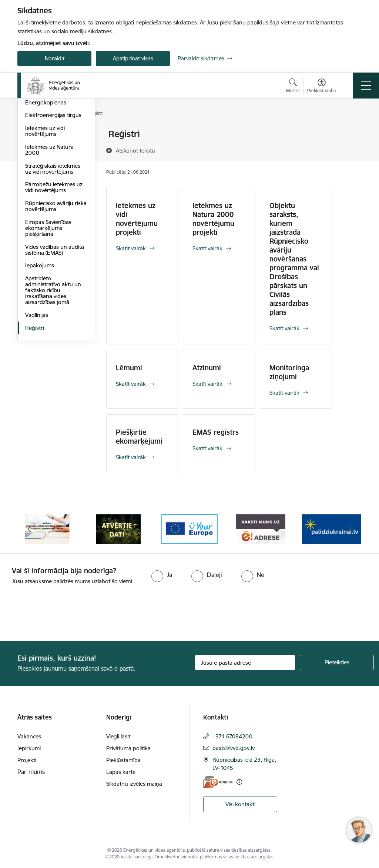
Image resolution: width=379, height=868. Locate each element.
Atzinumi (207, 368)
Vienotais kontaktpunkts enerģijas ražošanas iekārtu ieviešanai (56, 141)
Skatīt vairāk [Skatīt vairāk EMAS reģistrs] (207, 448)
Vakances (29, 736)
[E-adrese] (218, 782)
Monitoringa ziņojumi (289, 372)
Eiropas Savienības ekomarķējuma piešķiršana (48, 316)
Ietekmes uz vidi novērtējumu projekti (137, 219)
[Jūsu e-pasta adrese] (245, 662)
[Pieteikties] (337, 662)
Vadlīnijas (37, 403)
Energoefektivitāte (48, 159)
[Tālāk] (349, 529)
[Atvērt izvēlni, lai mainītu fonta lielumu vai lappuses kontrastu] (321, 87)
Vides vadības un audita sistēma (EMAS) (55, 338)
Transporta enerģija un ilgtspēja (54, 175)
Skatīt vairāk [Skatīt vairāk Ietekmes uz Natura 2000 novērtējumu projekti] (207, 248)
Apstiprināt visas (133, 58)
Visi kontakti (240, 804)
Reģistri (35, 416)
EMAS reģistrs (216, 432)
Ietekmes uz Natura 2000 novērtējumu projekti (213, 219)
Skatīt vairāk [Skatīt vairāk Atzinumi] (207, 384)
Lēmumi (129, 368)
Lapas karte (121, 772)
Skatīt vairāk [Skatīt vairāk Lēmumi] (131, 384)
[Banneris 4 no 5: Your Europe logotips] (189, 529)
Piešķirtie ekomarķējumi (139, 437)
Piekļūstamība (123, 760)
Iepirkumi (29, 748)
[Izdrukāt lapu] (351, 131)
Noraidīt (55, 58)
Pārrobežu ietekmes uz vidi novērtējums (54, 276)
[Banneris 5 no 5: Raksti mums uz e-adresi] (260, 529)
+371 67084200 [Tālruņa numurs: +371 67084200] (232, 736)
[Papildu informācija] (239, 782)
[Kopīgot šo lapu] (351, 149)
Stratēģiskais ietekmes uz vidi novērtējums (53, 257)
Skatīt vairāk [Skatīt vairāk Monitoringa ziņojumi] (284, 393)
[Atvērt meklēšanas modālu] (293, 87)
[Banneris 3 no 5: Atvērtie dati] (118, 529)
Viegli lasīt (118, 736)
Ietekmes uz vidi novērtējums (45, 219)
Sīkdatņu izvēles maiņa (134, 784)
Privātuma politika (128, 748)
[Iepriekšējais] (30, 529)
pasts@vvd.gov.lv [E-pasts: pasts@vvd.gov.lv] (234, 748)
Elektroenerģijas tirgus (53, 204)
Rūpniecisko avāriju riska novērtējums (56, 295)
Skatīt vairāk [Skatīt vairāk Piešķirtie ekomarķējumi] (131, 457)
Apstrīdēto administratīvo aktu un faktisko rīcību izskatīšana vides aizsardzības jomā (53, 379)
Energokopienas (46, 191)
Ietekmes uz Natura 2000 (49, 238)
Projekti (27, 760)
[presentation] (62, 614)
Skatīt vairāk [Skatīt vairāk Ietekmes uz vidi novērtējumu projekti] (131, 248)
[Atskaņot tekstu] (135, 150)
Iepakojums (40, 354)
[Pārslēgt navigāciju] (366, 86)
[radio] (162, 575)
